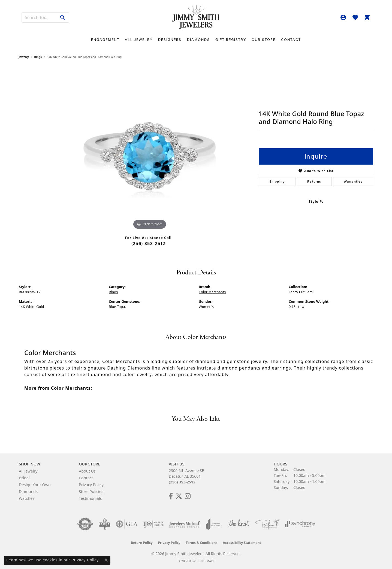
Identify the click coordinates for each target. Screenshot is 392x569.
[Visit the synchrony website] (300, 524)
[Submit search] (63, 17)
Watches (27, 498)
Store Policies (91, 491)
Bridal (24, 478)
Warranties (353, 181)
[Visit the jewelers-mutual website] (185, 524)
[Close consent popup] (106, 560)
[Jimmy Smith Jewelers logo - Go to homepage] (196, 18)
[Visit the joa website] (214, 524)
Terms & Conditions (202, 543)
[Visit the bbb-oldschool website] (105, 524)
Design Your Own (35, 485)
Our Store (264, 40)
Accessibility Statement (242, 543)
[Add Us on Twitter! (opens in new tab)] (179, 496)
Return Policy (142, 543)
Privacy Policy (91, 485)
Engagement (105, 40)
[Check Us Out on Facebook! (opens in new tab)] (171, 496)
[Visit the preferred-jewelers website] (267, 524)
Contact (291, 40)
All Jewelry (139, 40)
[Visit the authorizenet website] (85, 524)
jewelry (24, 57)
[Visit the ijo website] (153, 524)
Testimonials (90, 498)
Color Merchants (212, 292)
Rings (38, 57)
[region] (150, 149)
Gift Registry (231, 40)
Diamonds (198, 40)
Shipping (277, 181)
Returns (314, 181)
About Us (87, 471)
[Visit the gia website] (127, 524)
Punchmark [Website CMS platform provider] (206, 561)
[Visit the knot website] (239, 524)
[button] (343, 17)
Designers (170, 40)
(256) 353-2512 (148, 243)
